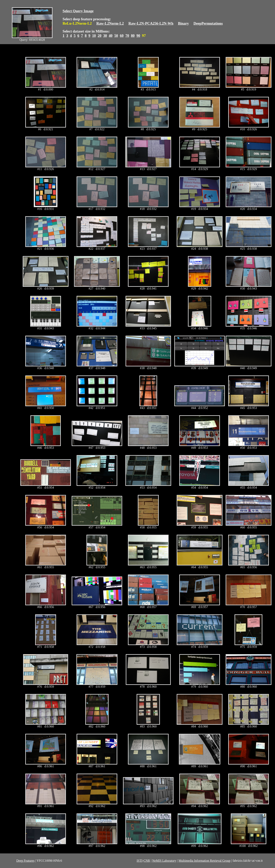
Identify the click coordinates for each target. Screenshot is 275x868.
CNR (147, 861)
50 (116, 36)
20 (100, 36)
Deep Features (25, 861)
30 (105, 36)
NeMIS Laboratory (164, 861)
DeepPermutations (208, 23)
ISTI (139, 861)
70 (127, 36)
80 (133, 36)
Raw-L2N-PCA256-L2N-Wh (151, 23)
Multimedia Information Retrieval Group (204, 861)
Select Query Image (78, 11)
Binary (183, 23)
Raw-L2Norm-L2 (110, 23)
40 (111, 36)
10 (94, 36)
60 (122, 36)
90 (138, 36)
